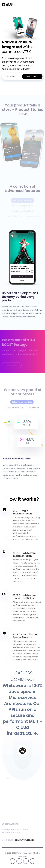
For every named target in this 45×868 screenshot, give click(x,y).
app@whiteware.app (24, 840)
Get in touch (32, 76)
